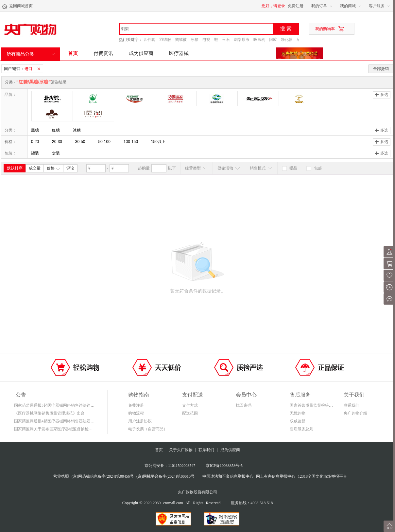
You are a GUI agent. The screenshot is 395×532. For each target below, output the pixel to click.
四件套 (149, 40)
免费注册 (296, 6)
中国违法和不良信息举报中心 (228, 476)
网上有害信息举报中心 (276, 476)
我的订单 (319, 6)
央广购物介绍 (355, 413)
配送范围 (190, 413)
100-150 (131, 142)
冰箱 (195, 40)
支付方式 (190, 405)
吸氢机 (259, 40)
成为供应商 (141, 53)
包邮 (314, 168)
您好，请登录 (273, 6)
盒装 (56, 153)
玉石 (226, 40)
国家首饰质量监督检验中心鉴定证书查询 (325, 405)
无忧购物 (298, 413)
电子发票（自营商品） (148, 429)
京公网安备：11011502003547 (170, 466)
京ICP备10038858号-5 (224, 466)
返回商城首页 (17, 6)
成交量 (35, 168)
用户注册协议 (140, 421)
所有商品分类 (20, 54)
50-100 (104, 142)
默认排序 (15, 168)
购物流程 (136, 413)
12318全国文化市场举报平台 (322, 476)
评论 (70, 168)
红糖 (56, 130)
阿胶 (273, 40)
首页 (73, 53)
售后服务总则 (301, 429)
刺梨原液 (242, 40)
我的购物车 (325, 29)
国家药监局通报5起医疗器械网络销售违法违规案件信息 (62, 405)
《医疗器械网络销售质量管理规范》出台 (49, 413)
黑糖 (35, 130)
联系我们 (352, 405)
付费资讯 (103, 53)
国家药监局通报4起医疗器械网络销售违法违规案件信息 (62, 421)
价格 (53, 168)
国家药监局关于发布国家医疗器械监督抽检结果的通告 (61, 429)
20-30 (57, 142)
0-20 (35, 142)
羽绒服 (165, 40)
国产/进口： (23, 69)
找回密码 (244, 405)
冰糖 (77, 130)
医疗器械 (179, 53)
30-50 (80, 142)
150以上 (158, 142)
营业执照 (61, 476)
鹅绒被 (181, 40)
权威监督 (298, 421)
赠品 (290, 168)
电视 (206, 40)
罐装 (35, 153)
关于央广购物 (181, 450)
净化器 (287, 40)
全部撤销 (381, 69)
